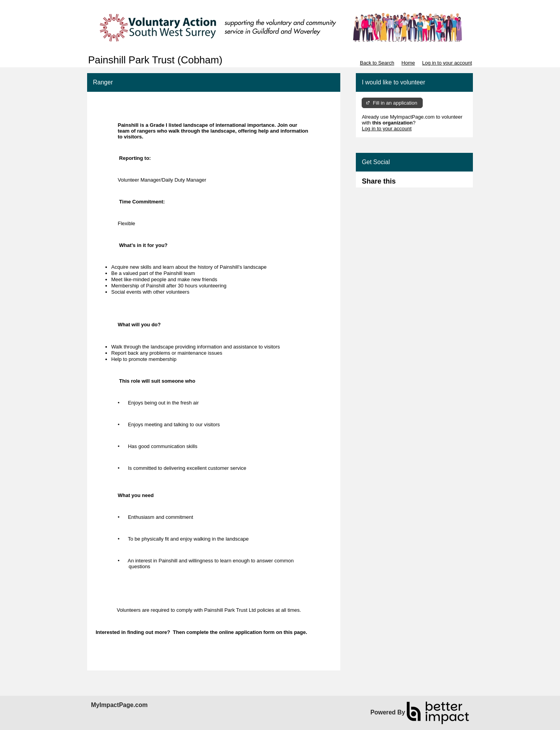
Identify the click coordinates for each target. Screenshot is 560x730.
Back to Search (377, 63)
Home (408, 63)
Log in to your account (447, 63)
